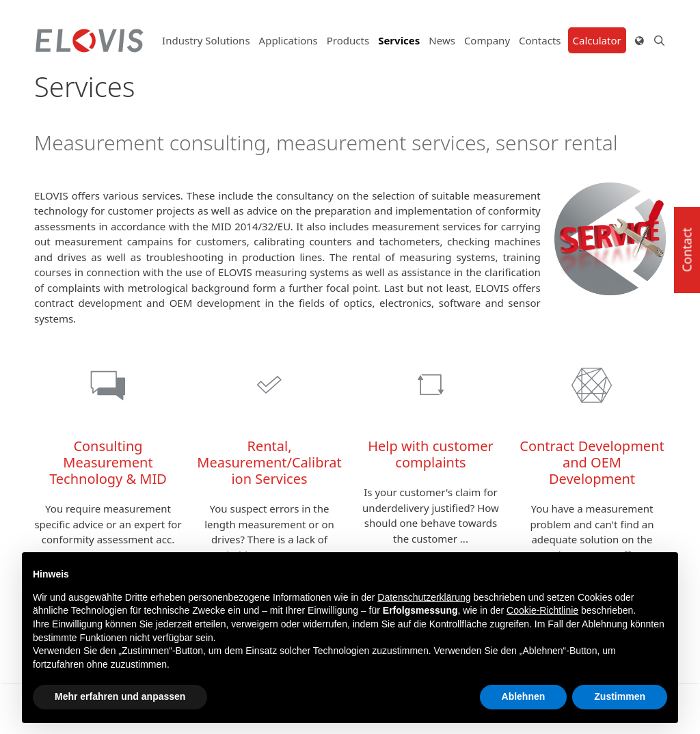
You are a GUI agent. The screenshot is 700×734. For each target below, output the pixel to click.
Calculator (597, 40)
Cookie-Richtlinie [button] (542, 610)
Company (487, 40)
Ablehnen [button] (524, 696)
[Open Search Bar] (655, 40)
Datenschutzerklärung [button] (424, 597)
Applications (288, 40)
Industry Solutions (206, 40)
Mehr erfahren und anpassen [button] (120, 696)
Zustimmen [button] (620, 696)
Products (348, 40)
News (442, 40)
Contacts (540, 40)
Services (399, 40)
